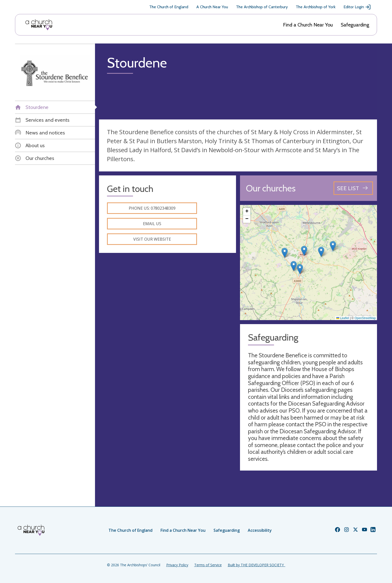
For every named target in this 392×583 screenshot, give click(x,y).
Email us (152, 224)
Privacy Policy (177, 565)
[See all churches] (353, 188)
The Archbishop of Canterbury (262, 7)
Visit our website (152, 239)
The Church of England (169, 7)
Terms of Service (208, 565)
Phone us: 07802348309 (152, 208)
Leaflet (343, 318)
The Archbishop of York (316, 7)
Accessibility (260, 530)
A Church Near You (212, 7)
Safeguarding (355, 25)
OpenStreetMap (365, 318)
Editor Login (357, 7)
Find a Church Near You (308, 25)
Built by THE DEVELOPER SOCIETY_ (256, 565)
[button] (285, 253)
